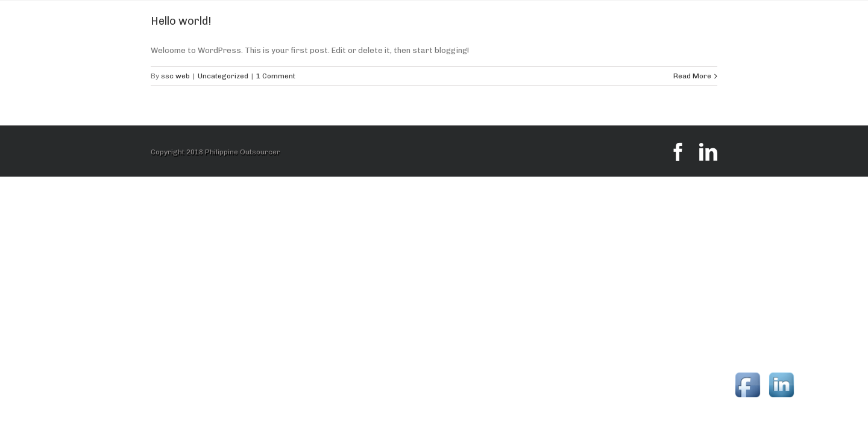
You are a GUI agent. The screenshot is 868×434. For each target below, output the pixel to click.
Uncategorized (223, 76)
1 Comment (276, 76)
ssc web (175, 76)
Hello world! (181, 21)
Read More (692, 76)
